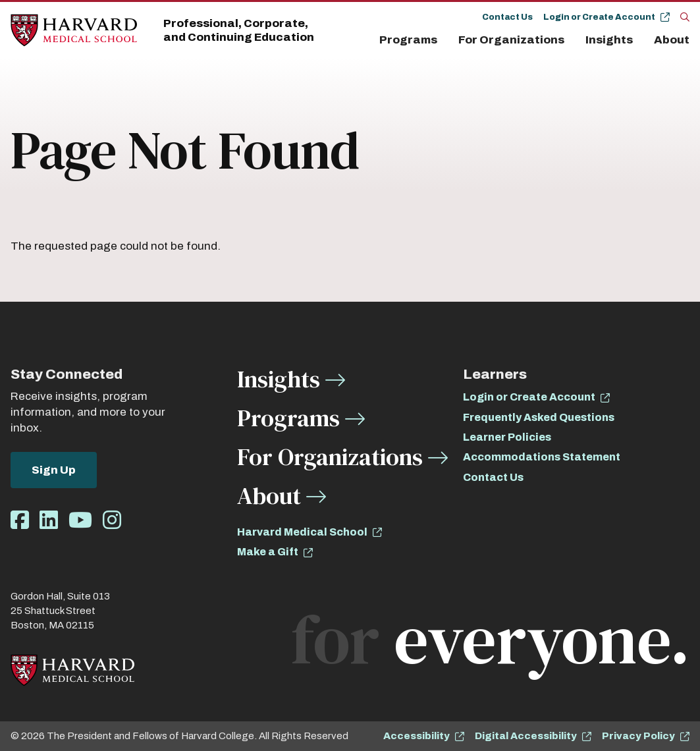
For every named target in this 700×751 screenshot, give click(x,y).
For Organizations (511, 40)
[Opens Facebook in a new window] (20, 521)
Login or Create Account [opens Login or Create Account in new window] (529, 397)
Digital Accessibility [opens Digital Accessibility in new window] (526, 736)
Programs (408, 40)
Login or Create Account (599, 17)
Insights (609, 40)
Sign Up (54, 470)
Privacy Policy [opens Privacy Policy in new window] (638, 736)
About (672, 40)
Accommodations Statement (542, 457)
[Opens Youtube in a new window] (80, 521)
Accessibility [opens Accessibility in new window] (417, 736)
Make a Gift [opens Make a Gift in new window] (268, 552)
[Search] (685, 16)
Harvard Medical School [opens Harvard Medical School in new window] (302, 532)
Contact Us (507, 17)
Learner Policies (507, 437)
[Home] (74, 31)
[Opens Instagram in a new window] (112, 521)
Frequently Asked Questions (539, 417)
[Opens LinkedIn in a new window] (49, 521)
